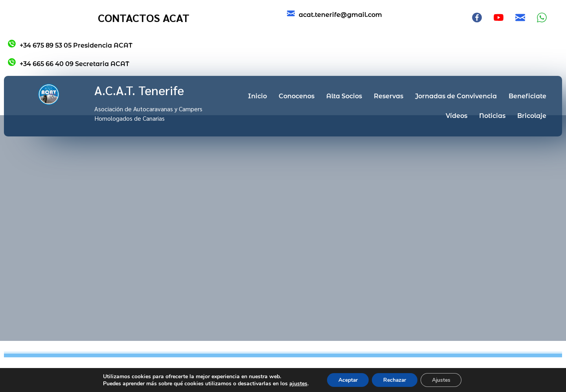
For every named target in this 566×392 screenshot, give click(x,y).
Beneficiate (527, 96)
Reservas (389, 96)
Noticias (492, 116)
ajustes (296, 383)
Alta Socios (344, 96)
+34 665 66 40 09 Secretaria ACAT (74, 64)
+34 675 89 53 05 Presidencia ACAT (76, 45)
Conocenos (297, 96)
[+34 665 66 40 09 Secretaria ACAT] (12, 62)
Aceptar (346, 380)
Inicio (257, 96)
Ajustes (443, 380)
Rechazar (395, 380)
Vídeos (457, 116)
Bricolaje (532, 116)
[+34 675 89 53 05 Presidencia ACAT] (12, 44)
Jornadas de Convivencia (456, 96)
